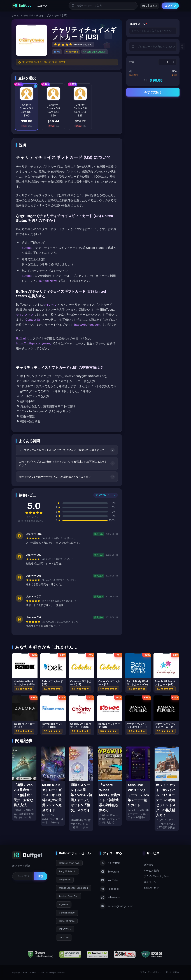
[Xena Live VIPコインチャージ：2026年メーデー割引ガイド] (138, 784)
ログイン (170, 6)
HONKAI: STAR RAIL (69, 863)
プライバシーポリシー (156, 876)
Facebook (110, 889)
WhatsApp (110, 897)
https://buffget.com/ (88, 325)
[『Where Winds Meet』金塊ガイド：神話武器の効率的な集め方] (110, 786)
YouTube (109, 880)
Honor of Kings (67, 921)
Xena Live (64, 937)
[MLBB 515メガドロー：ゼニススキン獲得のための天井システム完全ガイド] (53, 786)
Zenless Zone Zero (69, 896)
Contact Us (33, 320)
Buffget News (48, 281)
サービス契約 (151, 870)
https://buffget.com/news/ (34, 343)
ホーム (15, 15)
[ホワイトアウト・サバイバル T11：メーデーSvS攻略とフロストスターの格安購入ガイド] (167, 789)
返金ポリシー (151, 882)
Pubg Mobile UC (67, 871)
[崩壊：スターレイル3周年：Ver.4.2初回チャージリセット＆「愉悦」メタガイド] (81, 789)
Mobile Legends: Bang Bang (73, 888)
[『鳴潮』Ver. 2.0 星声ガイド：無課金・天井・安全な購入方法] (24, 784)
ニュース (42, 6)
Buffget (27, 248)
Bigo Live (64, 904)
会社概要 (149, 865)
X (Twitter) (110, 863)
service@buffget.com (117, 906)
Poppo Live (65, 880)
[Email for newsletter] (23, 876)
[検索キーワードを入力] (103, 6)
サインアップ (25, 315)
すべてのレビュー (106, 495)
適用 (182, 46)
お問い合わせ (151, 888)
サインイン (50, 304)
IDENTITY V (65, 929)
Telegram (109, 872)
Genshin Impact (67, 913)
